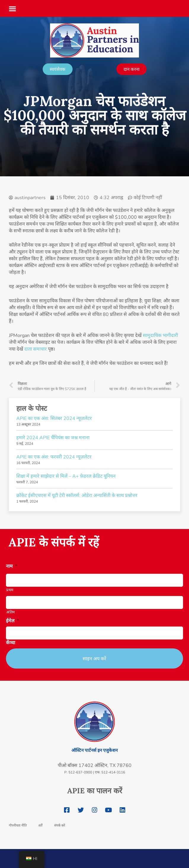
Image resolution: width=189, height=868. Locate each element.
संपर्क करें (60, 825)
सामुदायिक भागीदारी (160, 335)
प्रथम (10, 590)
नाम (12, 566)
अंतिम (11, 612)
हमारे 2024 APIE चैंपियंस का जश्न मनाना (53, 438)
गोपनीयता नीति (18, 825)
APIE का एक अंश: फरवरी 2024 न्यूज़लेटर (54, 457)
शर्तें (40, 825)
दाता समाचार (36, 349)
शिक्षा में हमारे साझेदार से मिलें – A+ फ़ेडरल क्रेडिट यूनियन (66, 476)
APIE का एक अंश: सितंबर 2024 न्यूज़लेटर (54, 418)
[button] (12, 7)
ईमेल (12, 621)
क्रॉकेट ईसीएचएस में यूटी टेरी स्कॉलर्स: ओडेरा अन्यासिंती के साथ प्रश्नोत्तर (77, 495)
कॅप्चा (11, 643)
